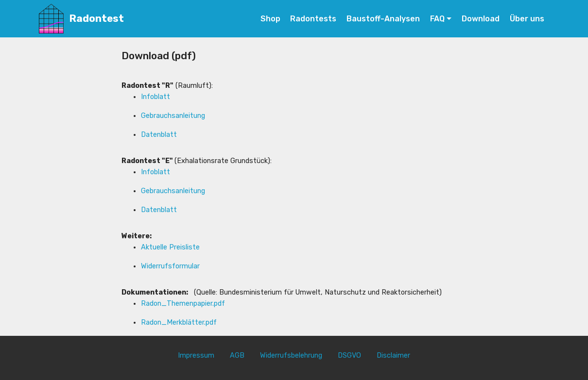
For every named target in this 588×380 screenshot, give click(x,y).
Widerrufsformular (170, 266)
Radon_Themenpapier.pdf (183, 304)
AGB (237, 355)
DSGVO (349, 355)
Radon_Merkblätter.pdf (179, 322)
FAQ (437, 19)
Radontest (97, 19)
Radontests (313, 19)
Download (481, 19)
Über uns (527, 19)
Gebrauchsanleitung (173, 116)
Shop (270, 19)
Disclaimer (393, 355)
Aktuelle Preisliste (170, 247)
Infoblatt (156, 97)
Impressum (196, 355)
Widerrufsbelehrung (291, 355)
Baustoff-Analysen (383, 19)
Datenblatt (159, 135)
